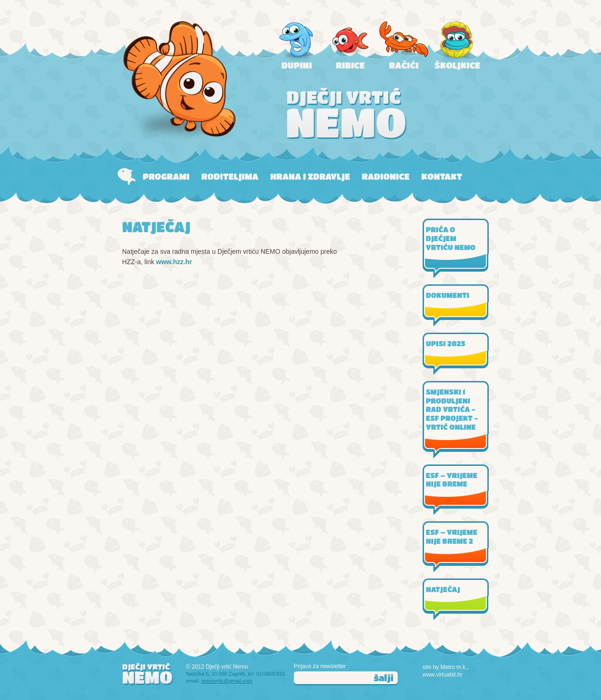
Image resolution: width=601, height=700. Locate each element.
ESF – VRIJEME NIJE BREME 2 (451, 536)
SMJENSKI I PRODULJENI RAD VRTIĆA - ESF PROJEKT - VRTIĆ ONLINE (452, 409)
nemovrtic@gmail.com (227, 681)
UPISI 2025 (446, 343)
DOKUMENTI (447, 295)
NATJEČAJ (443, 589)
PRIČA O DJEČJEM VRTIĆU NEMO (451, 238)
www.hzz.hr (174, 262)
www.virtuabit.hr (443, 675)
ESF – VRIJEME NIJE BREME (451, 480)
